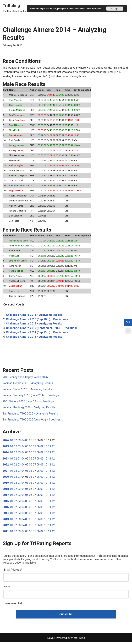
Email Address (13, 572)
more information (94, 9)
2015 (6, 509)
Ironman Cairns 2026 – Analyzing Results (27, 391)
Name (7, 589)
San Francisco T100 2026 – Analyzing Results (30, 415)
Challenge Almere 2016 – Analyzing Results (34, 316)
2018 (6, 491)
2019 (6, 485)
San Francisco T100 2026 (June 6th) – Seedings (32, 421)
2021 (6, 473)
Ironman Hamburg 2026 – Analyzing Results (29, 409)
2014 (6, 515)
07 (34, 448)
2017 (6, 497)
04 (23, 442)
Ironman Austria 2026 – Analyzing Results (28, 385)
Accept (115, 9)
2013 (6, 521)
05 (27, 442)
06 (31, 442)
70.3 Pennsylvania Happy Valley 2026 (25, 379)
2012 (6, 527)
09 (42, 448)
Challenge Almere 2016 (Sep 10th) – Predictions (37, 321)
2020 (6, 479)
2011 (6, 534)
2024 (6, 454)
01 (12, 442)
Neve (50, 640)
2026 (6, 442)
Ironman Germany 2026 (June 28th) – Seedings (31, 397)
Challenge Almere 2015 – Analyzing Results (34, 325)
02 (15, 442)
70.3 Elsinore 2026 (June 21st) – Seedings (28, 403)
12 (53, 448)
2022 (6, 466)
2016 (6, 503)
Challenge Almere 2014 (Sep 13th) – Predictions (37, 334)
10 (46, 448)
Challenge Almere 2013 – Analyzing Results (34, 338)
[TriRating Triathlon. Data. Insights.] (15, 8)
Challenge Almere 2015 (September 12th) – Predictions (42, 329)
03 (19, 442)
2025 (6, 448)
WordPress (78, 640)
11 (49, 448)
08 (38, 448)
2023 (6, 460)
